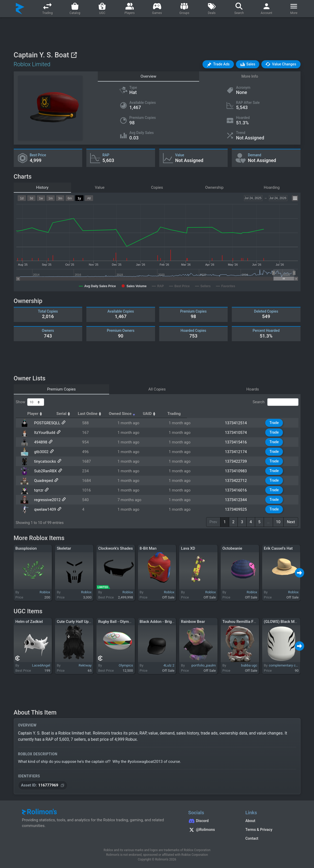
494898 (39, 442)
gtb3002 (40, 452)
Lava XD (188, 548)
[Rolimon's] (20, 9)
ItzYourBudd (43, 433)
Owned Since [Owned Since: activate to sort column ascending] (194, 414)
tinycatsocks (43, 461)
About (250, 821)
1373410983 (242, 471)
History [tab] (42, 187)
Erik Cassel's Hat (278, 548)
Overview (148, 76)
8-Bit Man (148, 548)
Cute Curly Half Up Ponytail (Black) (87, 622)
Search (275, 402)
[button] (218, 64)
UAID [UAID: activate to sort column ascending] (238, 414)
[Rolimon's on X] (212, 830)
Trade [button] (277, 423)
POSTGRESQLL (46, 423)
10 (278, 522)
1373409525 (242, 509)
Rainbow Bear (193, 622)
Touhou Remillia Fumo (242, 622)
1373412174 (242, 452)
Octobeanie (232, 548)
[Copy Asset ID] (43, 785)
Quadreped (42, 481)
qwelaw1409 (43, 509)
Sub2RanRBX (44, 471)
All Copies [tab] (157, 389)
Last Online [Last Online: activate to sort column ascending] (146, 414)
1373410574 (242, 433)
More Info (250, 76)
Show (30, 402)
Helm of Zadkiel (29, 622)
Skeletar (64, 548)
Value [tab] (100, 187)
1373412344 (242, 500)
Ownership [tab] (214, 187)
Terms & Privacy (259, 830)
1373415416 (242, 442)
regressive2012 (46, 500)
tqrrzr (37, 490)
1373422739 (242, 461)
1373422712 (242, 481)
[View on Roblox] (74, 55)
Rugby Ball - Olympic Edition (123, 622)
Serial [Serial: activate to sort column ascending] (109, 414)
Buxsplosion (26, 548)
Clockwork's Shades (116, 548)
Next (291, 522)
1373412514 (242, 423)
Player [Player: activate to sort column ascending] (40, 414)
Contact (252, 838)
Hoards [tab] (253, 389)
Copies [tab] (157, 187)
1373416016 (242, 490)
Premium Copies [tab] (61, 389)
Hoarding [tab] (272, 187)
